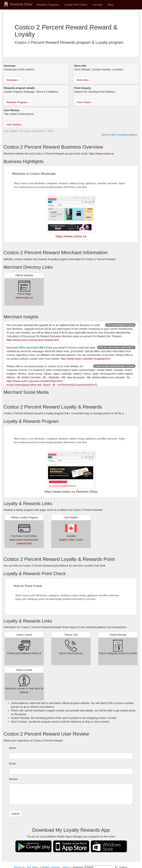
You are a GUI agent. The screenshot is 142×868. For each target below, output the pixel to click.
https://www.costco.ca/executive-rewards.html (33, 340)
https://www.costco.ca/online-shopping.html (85, 359)
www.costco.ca (24, 298)
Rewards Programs (48, 5)
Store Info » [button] (83, 80)
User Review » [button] (15, 125)
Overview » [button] (13, 80)
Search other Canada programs (119, 135)
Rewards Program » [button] (18, 102)
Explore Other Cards (71, 540)
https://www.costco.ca (101, 154)
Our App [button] (98, 5)
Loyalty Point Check (76, 5)
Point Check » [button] (85, 102)
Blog (110, 5)
